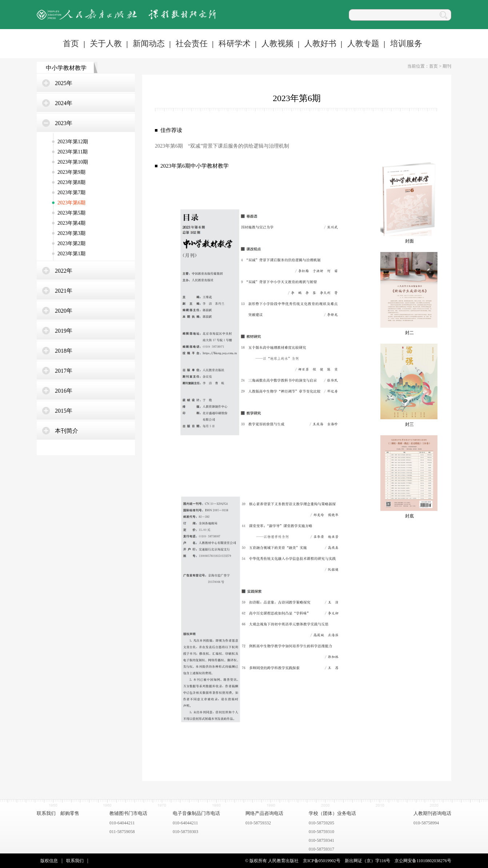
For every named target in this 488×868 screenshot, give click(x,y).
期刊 (447, 66)
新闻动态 (149, 43)
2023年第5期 (71, 213)
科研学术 (235, 43)
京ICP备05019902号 (322, 861)
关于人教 (106, 43)
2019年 (64, 331)
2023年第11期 (73, 152)
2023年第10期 (73, 162)
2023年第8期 (71, 182)
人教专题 (363, 43)
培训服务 (406, 43)
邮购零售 (70, 813)
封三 (409, 424)
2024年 (64, 103)
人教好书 (320, 43)
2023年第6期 (71, 203)
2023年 (64, 123)
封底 (409, 516)
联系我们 (46, 813)
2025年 (64, 83)
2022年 (64, 271)
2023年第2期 (71, 243)
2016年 (64, 391)
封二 (409, 333)
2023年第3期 (71, 233)
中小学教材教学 (66, 68)
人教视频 (277, 43)
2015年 (64, 411)
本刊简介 (67, 431)
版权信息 (49, 861)
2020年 (64, 311)
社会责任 (192, 43)
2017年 (64, 371)
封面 (409, 241)
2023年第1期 (71, 254)
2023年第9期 (71, 172)
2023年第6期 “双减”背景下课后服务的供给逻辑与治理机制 (222, 146)
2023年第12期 (73, 142)
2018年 (64, 351)
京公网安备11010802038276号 (423, 861)
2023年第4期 (71, 223)
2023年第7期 (71, 193)
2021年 (64, 291)
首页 (71, 43)
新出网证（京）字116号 (368, 861)
